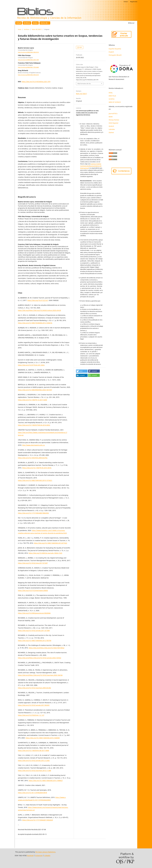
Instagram (39, 856)
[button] (82, 371)
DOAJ (111, 93)
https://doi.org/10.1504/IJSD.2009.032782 (33, 458)
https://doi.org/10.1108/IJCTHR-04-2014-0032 (34, 425)
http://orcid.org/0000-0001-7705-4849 (28, 67)
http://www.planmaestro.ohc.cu (33, 445)
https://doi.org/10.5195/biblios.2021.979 (36, 82)
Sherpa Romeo (114, 120)
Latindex (112, 129)
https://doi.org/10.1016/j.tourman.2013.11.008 (34, 771)
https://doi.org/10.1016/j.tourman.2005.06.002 (34, 688)
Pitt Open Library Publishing (45, 852)
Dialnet (111, 132)
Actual (19, 23)
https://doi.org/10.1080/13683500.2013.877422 (51, 543)
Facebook (30, 856)
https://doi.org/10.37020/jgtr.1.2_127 (31, 715)
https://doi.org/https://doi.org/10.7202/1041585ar (47, 648)
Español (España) (115, 49)
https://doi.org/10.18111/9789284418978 (32, 793)
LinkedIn (47, 856)
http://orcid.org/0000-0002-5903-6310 (28, 75)
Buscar (132, 23)
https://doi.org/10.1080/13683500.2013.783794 (35, 641)
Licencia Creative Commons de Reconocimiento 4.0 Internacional (91, 166)
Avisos (35, 23)
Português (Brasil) (115, 55)
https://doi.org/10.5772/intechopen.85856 (33, 590)
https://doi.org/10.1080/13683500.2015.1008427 (46, 781)
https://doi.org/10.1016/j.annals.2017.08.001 (34, 705)
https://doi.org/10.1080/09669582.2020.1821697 (35, 390)
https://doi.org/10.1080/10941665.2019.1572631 (35, 480)
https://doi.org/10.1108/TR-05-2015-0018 (37, 468)
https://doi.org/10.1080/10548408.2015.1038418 (35, 323)
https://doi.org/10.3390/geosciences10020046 (34, 613)
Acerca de (44, 23)
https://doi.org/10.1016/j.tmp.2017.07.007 (33, 563)
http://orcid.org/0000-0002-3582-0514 (28, 52)
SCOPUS (112, 99)
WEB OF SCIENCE (115, 102)
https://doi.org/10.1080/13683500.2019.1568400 (43, 738)
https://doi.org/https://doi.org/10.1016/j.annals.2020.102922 (40, 658)
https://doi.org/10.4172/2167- (38, 300)
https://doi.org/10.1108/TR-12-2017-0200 (32, 400)
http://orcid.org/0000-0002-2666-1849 (28, 60)
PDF (80, 47)
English (111, 52)
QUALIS (111, 126)
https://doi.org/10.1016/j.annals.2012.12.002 (34, 761)
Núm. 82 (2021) (37, 29)
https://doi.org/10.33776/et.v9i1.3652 (31, 365)
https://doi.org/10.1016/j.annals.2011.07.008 (34, 631)
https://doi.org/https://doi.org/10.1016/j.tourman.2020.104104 (40, 675)
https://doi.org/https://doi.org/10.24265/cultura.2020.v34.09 (39, 310)
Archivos (27, 23)
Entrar (126, 2)
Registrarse (134, 2)
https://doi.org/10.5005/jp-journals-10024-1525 (45, 553)
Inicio (20, 29)
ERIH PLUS (112, 96)
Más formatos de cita (84, 84)
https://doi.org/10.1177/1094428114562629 (38, 820)
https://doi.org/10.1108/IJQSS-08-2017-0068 (33, 750)
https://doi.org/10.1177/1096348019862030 (33, 513)
